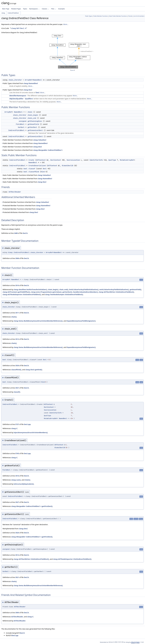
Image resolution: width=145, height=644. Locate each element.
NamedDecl (38, 80)
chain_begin (33, 115)
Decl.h (25, 233)
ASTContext (41, 160)
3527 (17, 502)
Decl (38, 93)
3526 (17, 533)
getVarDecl (32, 127)
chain (30, 112)
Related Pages (16, 9)
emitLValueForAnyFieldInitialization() (114, 289)
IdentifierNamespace (18, 96)
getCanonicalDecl (35, 130)
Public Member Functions (101, 16)
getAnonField (33, 124)
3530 (17, 366)
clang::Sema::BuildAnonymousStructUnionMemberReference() (38, 321)
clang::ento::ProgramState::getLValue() (46, 292)
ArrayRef (28, 80)
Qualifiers (29, 99)
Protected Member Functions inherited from (25, 202)
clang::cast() (16, 480)
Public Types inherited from (20, 83)
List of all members (139, 16)
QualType (112, 160)
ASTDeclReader (15, 192)
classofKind (34, 172)
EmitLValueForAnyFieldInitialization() (84, 289)
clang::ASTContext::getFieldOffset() (16, 292)
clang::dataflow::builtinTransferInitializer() (30, 289)
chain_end (32, 118)
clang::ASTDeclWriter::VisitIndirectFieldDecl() (116, 292)
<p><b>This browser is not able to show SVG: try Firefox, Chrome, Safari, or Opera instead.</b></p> (73, 51)
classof (32, 169)
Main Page (6, 9)
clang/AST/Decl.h (18, 28)
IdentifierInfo (96, 160)
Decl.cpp (27, 424)
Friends (130, 16)
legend (72, 70)
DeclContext (56, 160)
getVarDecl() (67, 292)
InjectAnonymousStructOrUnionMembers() (31, 432)
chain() (14, 317)
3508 (17, 258)
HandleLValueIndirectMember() (85, 292)
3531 (17, 388)
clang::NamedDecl (31, 83)
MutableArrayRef (127, 160)
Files (54, 9)
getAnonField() (136, 289)
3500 (17, 613)
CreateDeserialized (37, 166)
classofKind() (16, 370)
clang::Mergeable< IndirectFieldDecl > (48, 150)
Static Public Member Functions (118, 16)
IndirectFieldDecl (13, 13)
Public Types (89, 16)
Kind (43, 172)
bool (25, 169)
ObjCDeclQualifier (16, 99)
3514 (17, 555)
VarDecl (21, 127)
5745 (17, 453)
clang (3, 13)
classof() (17, 392)
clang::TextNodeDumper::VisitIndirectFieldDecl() (64, 294)
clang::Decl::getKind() (34, 370)
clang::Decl (28, 90)
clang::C (14, 428)
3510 (17, 285)
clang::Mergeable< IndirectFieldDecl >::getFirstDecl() (32, 506)
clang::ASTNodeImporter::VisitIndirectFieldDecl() (22, 294)
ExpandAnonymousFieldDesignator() (81, 321)
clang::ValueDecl (40, 140)
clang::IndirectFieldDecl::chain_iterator (25, 252)
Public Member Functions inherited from (24, 140)
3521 (17, 577)
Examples (62, 9)
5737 (17, 424)
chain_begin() (53, 289)
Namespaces (34, 9)
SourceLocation (73, 160)
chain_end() (64, 289)
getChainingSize (35, 121)
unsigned (23, 121)
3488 (16, 233)
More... (66, 24)
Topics (25, 9)
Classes (45, 9)
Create (31, 160)
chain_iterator (15, 80)
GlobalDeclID (68, 166)
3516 (17, 476)
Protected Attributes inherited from (20, 212)
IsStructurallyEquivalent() (24, 484)
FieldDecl (20, 124)
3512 (17, 339)
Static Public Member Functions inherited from (26, 175)
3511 (17, 313)
